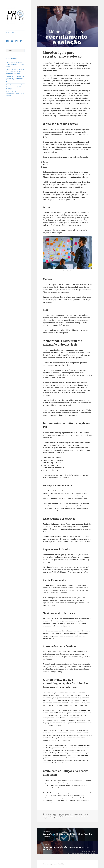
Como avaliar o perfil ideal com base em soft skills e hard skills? (15, 64)
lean (49, 816)
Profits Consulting (65, 814)
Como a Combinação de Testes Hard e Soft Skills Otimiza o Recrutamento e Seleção (15, 71)
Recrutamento (78, 814)
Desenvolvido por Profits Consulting (54, 864)
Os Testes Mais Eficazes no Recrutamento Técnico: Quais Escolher (15, 94)
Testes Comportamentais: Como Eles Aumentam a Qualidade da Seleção (15, 87)
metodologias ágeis (57, 816)
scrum (60, 818)
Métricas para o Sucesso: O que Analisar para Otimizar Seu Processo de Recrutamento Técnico (15, 79)
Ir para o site (10, 32)
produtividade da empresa (71, 816)
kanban (45, 816)
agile (86, 814)
